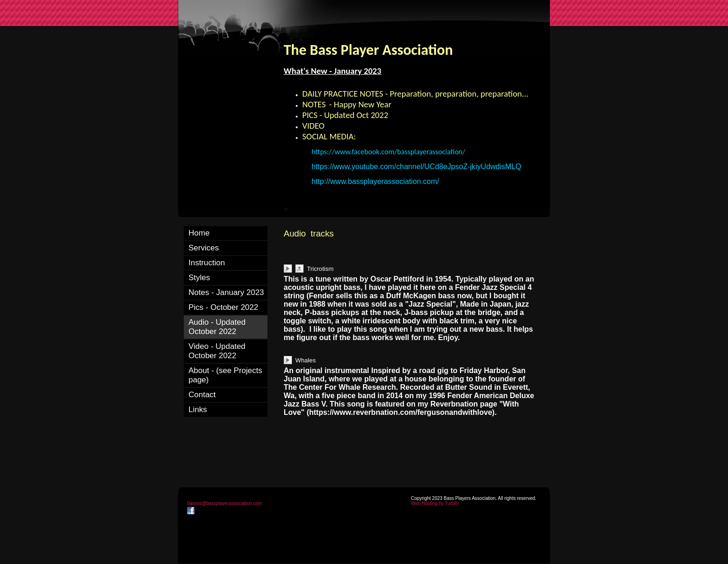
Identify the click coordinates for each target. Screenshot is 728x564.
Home (199, 233)
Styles (199, 278)
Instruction (207, 263)
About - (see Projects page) (225, 375)
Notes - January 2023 (226, 292)
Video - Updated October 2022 (217, 351)
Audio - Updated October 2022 (217, 327)
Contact (202, 395)
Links (198, 410)
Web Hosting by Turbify (435, 503)
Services (204, 248)
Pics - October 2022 (223, 307)
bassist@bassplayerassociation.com (224, 503)
